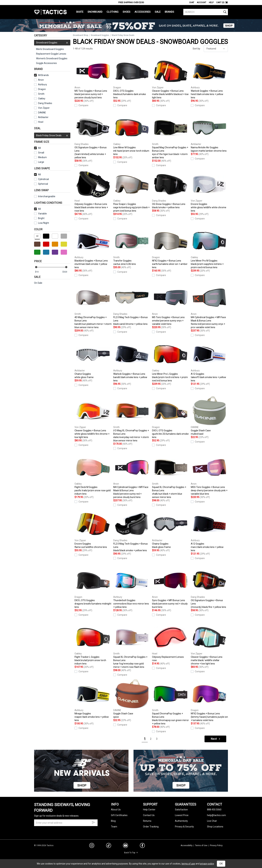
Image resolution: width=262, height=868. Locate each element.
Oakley (40, 99)
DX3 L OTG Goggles (132, 78)
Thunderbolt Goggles (132, 587)
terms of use (188, 864)
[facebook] (142, 846)
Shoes (126, 12)
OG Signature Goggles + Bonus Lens (93, 136)
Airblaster (41, 117)
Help (211, 3)
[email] (66, 823)
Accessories (143, 12)
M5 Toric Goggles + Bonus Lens (93, 78)
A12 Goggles (209, 361)
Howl (39, 122)
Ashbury (41, 84)
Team (114, 827)
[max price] (66, 272)
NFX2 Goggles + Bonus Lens (171, 248)
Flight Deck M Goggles (93, 474)
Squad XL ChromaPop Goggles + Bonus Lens (171, 476)
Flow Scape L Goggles (132, 191)
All (37, 148)
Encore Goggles (209, 191)
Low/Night (42, 223)
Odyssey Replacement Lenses (171, 642)
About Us (116, 810)
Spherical (41, 184)
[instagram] (92, 846)
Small (39, 153)
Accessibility (187, 845)
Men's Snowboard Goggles (50, 49)
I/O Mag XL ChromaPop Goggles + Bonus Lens (132, 419)
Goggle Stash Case (209, 416)
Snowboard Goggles (52, 43)
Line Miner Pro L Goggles (171, 361)
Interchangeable (45, 196)
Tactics (50, 12)
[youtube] (125, 846)
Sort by (196, 49)
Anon (39, 80)
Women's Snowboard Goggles (52, 58)
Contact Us (149, 815)
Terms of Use (201, 845)
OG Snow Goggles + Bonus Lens (171, 189)
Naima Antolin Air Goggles (209, 133)
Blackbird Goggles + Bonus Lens (93, 248)
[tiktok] (109, 846)
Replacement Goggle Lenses (51, 54)
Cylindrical (41, 179)
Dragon (40, 89)
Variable (40, 214)
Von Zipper (42, 108)
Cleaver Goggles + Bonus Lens (171, 78)
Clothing (113, 12)
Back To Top (131, 853)
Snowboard (95, 12)
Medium (40, 157)
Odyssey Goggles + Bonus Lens (93, 191)
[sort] (216, 49)
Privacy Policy (216, 845)
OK (221, 864)
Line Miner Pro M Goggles (209, 248)
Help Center (149, 810)
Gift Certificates (119, 815)
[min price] (39, 272)
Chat (192, 3)
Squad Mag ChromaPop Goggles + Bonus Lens (171, 136)
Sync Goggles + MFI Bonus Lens (171, 587)
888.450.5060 (214, 810)
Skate (80, 12)
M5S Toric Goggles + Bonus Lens (209, 474)
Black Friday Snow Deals (52, 135)
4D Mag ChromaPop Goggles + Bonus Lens (93, 306)
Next (216, 739)
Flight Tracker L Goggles (93, 644)
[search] (206, 12)
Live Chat (212, 821)
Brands (169, 12)
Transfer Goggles (132, 246)
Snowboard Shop (80, 35)
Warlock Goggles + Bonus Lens (209, 78)
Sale (158, 12)
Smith (39, 94)
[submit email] (94, 822)
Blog (113, 821)
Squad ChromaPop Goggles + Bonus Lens (171, 702)
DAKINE (40, 113)
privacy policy (207, 864)
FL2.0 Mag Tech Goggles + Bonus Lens (132, 304)
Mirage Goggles (93, 700)
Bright (39, 218)
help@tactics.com (216, 815)
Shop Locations (215, 827)
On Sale (38, 283)
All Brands (41, 75)
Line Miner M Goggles (132, 134)
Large (39, 162)
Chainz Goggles (93, 359)
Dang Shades (43, 103)
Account (202, 3)
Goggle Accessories (46, 63)
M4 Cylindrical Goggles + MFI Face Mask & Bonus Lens (209, 306)
